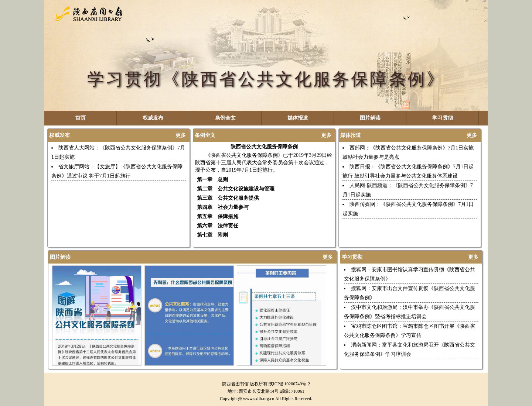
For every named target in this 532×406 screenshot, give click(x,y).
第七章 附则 (212, 235)
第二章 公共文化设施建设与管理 (236, 189)
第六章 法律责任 (218, 226)
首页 (81, 118)
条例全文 (225, 118)
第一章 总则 (212, 180)
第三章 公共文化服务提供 (228, 198)
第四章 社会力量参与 (223, 207)
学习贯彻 (443, 118)
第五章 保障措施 (218, 216)
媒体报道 (298, 118)
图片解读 (370, 118)
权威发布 (153, 118)
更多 (181, 135)
